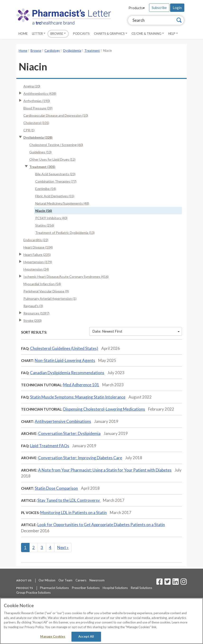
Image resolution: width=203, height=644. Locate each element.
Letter (39, 34)
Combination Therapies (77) (56, 181)
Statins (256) (45, 225)
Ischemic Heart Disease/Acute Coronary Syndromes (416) (66, 277)
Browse (58, 34)
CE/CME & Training (148, 34)
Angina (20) (32, 86)
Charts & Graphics (111, 34)
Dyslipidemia (72, 51)
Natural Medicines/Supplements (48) (62, 203)
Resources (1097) (36, 313)
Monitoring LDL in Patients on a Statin (73, 513)
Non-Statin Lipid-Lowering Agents (65, 360)
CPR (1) (29, 130)
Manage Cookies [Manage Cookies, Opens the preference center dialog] (53, 636)
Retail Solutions (141, 588)
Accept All (86, 636)
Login (177, 8)
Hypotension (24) (36, 269)
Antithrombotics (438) (40, 93)
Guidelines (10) (40, 152)
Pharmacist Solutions (54, 588)
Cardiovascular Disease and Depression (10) (56, 115)
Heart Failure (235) (37, 255)
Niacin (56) (44, 211)
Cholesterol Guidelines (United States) (64, 348)
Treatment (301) (42, 167)
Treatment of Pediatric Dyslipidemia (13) (65, 233)
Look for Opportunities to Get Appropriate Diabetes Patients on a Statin (101, 525)
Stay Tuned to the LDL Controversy (69, 500)
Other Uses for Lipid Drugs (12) (52, 159)
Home (23, 34)
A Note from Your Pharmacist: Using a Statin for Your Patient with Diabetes (105, 470)
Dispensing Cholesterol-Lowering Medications (104, 409)
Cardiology (52, 51)
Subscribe (159, 8)
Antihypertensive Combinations (63, 421)
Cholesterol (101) (36, 123)
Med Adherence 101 (81, 385)
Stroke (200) (33, 320)
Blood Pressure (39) (38, 108)
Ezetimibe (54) (46, 189)
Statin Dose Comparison (56, 488)
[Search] (179, 20)
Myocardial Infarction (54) (42, 284)
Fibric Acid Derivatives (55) (55, 196)
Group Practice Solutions (33, 592)
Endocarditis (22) (36, 240)
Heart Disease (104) (38, 247)
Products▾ (137, 8)
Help (173, 34)
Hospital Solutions (115, 588)
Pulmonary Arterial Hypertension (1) (50, 298)
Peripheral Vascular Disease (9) (46, 291)
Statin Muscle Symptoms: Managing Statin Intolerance (78, 397)
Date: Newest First (136, 331)
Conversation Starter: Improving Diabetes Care (80, 458)
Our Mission (47, 580)
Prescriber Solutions (86, 588)
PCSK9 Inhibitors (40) (51, 218)
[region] (101, 621)
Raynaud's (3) (33, 306)
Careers (81, 580)
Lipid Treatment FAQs (50, 446)
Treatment (92, 51)
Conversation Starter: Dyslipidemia (69, 433)
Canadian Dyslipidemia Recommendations (67, 373)
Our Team (65, 580)
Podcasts (81, 34)
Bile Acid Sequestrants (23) (55, 174)
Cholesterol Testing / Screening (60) (56, 145)
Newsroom (97, 580)
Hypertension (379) (38, 262)
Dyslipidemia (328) (38, 137)
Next (63, 547)
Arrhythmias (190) (37, 101)
